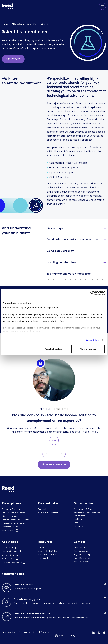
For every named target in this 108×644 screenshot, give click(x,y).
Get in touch (79, 547)
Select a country (67, 635)
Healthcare (79, 519)
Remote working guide (27, 599)
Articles (41, 547)
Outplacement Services (12, 527)
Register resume (81, 551)
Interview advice (24, 585)
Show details (93, 340)
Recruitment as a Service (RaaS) (16, 520)
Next (60, 454)
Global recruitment (10, 516)
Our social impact (9, 551)
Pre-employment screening (14, 523)
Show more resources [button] (54, 465)
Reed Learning (8, 531)
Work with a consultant (48, 513)
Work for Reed (8, 559)
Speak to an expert (82, 562)
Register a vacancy (82, 554)
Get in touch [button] (13, 59)
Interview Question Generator (32, 614)
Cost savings (55, 228)
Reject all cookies (53, 349)
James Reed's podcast (48, 554)
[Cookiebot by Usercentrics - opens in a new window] (92, 293)
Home (5, 24)
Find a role (42, 509)
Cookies (45, 632)
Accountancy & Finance (84, 509)
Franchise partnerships (12, 563)
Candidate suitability (60, 251)
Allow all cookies (88, 349)
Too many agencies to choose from (69, 274)
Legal (76, 523)
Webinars (42, 558)
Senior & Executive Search (13, 513)
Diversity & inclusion (10, 555)
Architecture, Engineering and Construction (87, 514)
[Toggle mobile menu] (102, 6)
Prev (48, 454)
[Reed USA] (7, 6)
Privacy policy (8, 632)
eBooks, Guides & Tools (48, 551)
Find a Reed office (82, 558)
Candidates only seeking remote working (73, 240)
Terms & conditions (28, 632)
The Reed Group (9, 547)
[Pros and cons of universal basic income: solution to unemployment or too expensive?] (54, 402)
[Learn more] (94, 633)
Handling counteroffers (61, 262)
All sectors (18, 24)
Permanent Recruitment (12, 509)
